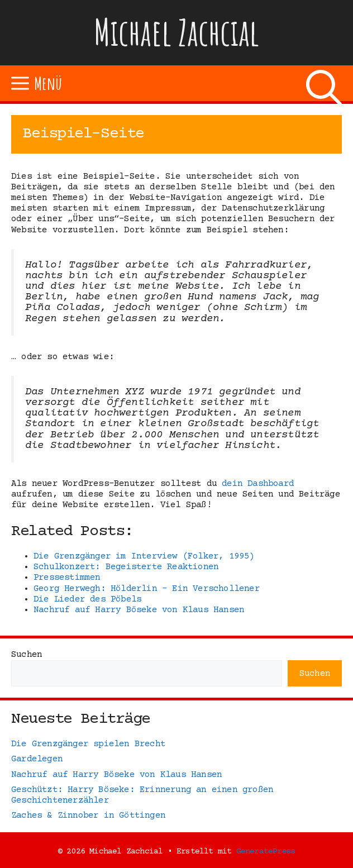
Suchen (27, 655)
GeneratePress (266, 852)
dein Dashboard (258, 484)
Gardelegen (37, 759)
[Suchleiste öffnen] (324, 83)
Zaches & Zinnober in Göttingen (88, 815)
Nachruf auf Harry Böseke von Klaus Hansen (116, 775)
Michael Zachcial (176, 32)
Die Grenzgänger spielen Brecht (88, 744)
